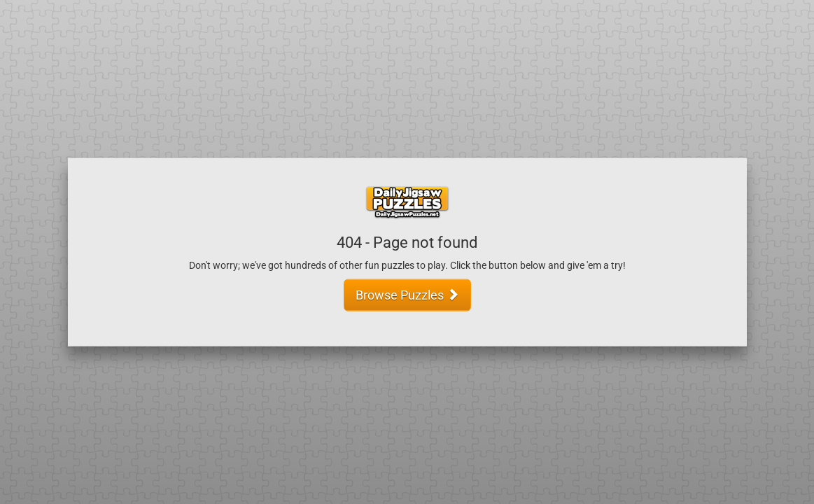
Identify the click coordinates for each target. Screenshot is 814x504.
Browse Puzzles (407, 294)
